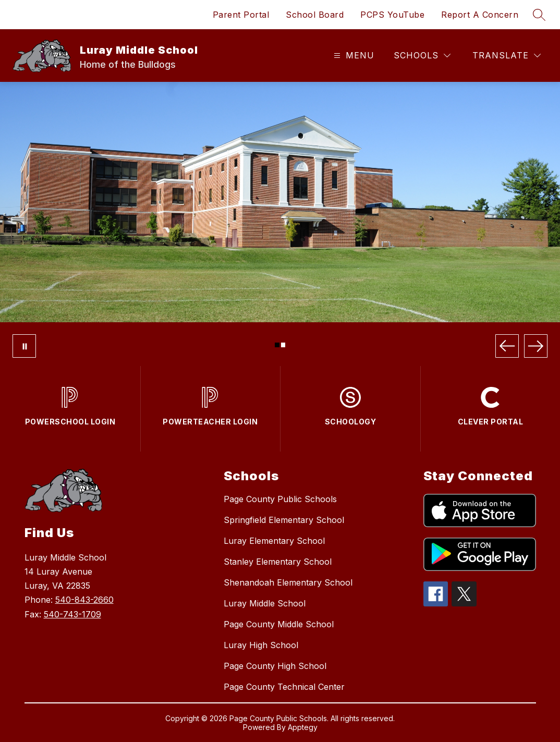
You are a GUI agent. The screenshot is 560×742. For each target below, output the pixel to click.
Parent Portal (241, 15)
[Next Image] (536, 346)
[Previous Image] (507, 346)
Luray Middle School (265, 603)
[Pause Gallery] (24, 346)
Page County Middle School (279, 624)
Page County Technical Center (284, 687)
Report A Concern (480, 15)
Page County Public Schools (280, 499)
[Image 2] (283, 345)
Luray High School (261, 645)
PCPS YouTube (392, 15)
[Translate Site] (507, 56)
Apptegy (303, 727)
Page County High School (275, 666)
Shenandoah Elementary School (288, 582)
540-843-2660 (84, 600)
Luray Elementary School (274, 541)
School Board (315, 15)
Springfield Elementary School (284, 520)
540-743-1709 (72, 614)
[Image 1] (277, 345)
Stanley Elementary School (278, 562)
